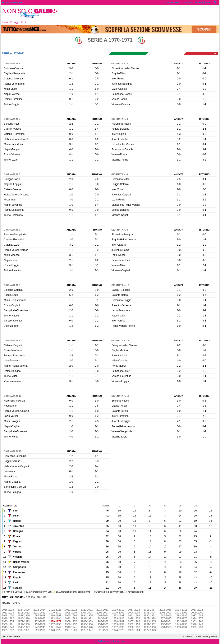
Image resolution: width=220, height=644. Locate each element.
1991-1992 (134, 616)
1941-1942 (55, 627)
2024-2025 (24, 610)
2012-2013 (8, 613)
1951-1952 (150, 624)
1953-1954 (118, 624)
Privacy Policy (210, 636)
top (214, 54)
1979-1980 (118, 618)
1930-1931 (24, 630)
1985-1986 (24, 618)
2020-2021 (87, 610)
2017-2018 (134, 610)
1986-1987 (8, 618)
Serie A (16, 603)
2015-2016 (165, 610)
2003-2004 (150, 613)
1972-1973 (24, 621)
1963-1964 (165, 621)
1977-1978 (150, 618)
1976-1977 (165, 618)
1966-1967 (118, 621)
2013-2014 (197, 610)
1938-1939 (102, 627)
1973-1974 (8, 621)
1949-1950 (181, 624)
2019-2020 (102, 610)
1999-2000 (8, 616)
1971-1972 (39, 621)
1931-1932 (8, 630)
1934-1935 (165, 627)
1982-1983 (71, 618)
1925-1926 (102, 630)
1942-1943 (39, 627)
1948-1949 (197, 624)
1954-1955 (102, 624)
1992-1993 (118, 616)
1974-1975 (197, 618)
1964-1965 (150, 621)
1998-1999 (24, 616)
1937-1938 (118, 627)
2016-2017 (150, 610)
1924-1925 (118, 630)
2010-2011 (39, 613)
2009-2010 (55, 613)
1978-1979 (134, 618)
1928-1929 (55, 630)
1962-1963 (181, 621)
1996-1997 (55, 616)
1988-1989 (181, 616)
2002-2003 (165, 613)
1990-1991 (150, 616)
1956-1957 (71, 624)
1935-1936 (150, 627)
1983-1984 (55, 618)
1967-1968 (102, 621)
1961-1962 (197, 621)
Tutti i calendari (13, 597)
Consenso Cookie (192, 636)
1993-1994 (102, 616)
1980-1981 (102, 618)
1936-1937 (134, 627)
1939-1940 (87, 627)
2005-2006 (118, 613)
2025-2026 (8, 610)
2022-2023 (55, 610)
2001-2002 (181, 613)
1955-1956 (87, 624)
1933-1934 (181, 627)
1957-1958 (55, 624)
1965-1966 (134, 621)
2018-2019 (118, 610)
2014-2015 (181, 610)
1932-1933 (197, 627)
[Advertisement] (139, 15)
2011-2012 (24, 613)
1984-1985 (39, 618)
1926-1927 (87, 630)
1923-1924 (134, 630)
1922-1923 (150, 630)
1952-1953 (134, 624)
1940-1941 (71, 627)
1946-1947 (24, 627)
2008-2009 (71, 613)
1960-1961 (8, 624)
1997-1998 (39, 616)
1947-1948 (8, 627)
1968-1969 (87, 621)
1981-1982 (87, 618)
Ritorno (97, 64)
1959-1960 (24, 624)
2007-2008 (87, 613)
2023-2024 (39, 610)
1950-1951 (165, 624)
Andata (71, 64)
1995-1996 (71, 616)
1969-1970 (71, 621)
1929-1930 (39, 630)
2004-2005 (134, 613)
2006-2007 (102, 613)
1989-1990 (165, 616)
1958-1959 (39, 624)
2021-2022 (71, 610)
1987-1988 (197, 616)
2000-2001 (197, 613)
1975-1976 (181, 618)
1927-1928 (71, 630)
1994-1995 (87, 616)
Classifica (10, 506)
